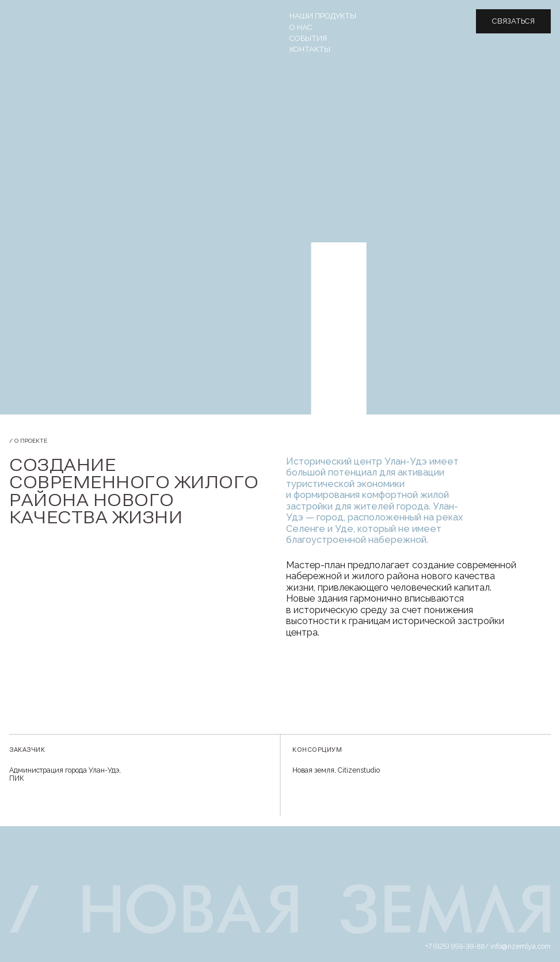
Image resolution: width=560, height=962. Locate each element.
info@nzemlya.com (521, 946)
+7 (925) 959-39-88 (455, 946)
